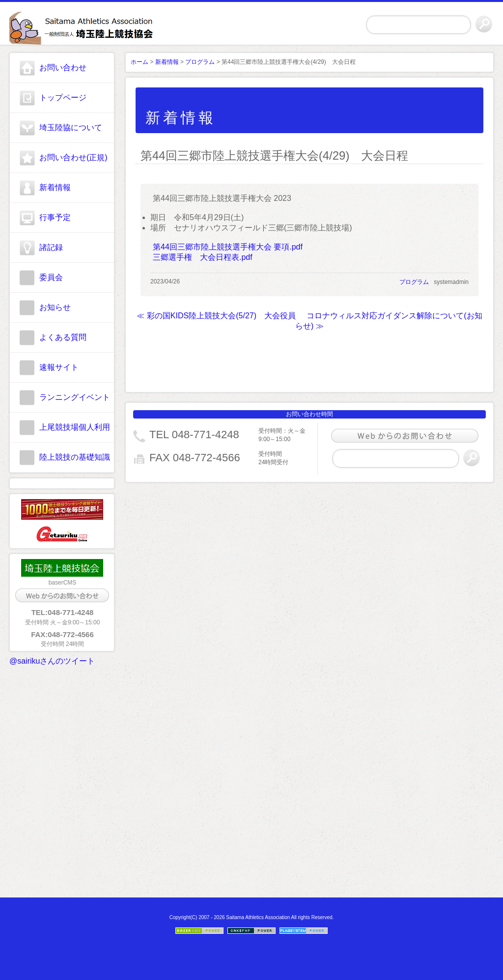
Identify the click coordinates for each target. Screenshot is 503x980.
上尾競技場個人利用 (75, 427)
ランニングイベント (75, 397)
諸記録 (51, 247)
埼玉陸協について (71, 127)
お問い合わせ (63, 68)
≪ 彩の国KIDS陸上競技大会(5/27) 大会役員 (216, 316)
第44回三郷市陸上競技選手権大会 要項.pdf (228, 247)
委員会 (51, 277)
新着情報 (55, 187)
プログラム (200, 62)
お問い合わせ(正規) (73, 157)
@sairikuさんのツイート (52, 661)
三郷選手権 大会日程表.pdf (203, 257)
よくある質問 (63, 337)
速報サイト (59, 367)
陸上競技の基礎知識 (75, 457)
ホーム (140, 62)
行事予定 (55, 217)
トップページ (63, 98)
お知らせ (55, 307)
